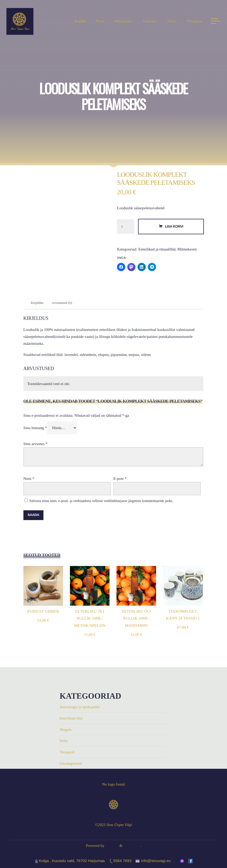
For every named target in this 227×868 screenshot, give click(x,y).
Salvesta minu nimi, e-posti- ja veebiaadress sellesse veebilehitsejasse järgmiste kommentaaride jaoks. (101, 501)
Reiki (64, 741)
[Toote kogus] (126, 227)
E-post (120, 479)
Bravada (111, 845)
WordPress (132, 845)
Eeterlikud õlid (71, 718)
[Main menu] (214, 22)
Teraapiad (67, 752)
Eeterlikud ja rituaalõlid (157, 249)
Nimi (29, 479)
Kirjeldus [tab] (38, 303)
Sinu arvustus (35, 444)
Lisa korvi (174, 226)
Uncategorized (71, 763)
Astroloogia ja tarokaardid (80, 707)
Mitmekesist (187, 249)
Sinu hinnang (35, 428)
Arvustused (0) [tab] (63, 303)
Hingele (66, 730)
